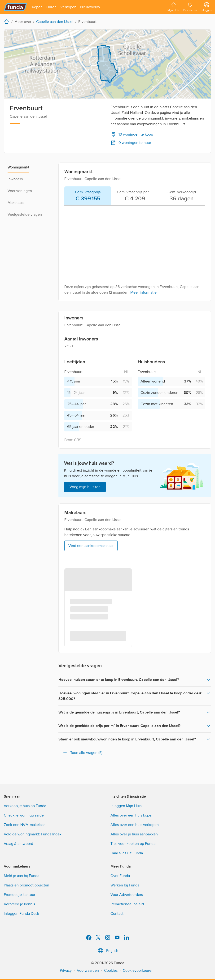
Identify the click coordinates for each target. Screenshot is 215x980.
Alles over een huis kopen (132, 815)
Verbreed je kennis (19, 904)
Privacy (66, 971)
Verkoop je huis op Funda (25, 806)
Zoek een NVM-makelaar (24, 825)
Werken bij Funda (125, 885)
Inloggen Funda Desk (21, 914)
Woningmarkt (18, 167)
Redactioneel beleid (127, 904)
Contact (117, 914)
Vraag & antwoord (18, 844)
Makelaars (16, 203)
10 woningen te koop (132, 134)
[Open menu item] (37, 7)
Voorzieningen (20, 191)
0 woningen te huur (131, 143)
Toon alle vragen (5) (82, 753)
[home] (8, 21)
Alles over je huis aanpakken (134, 834)
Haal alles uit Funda (127, 853)
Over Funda (120, 876)
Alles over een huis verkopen (135, 825)
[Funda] (15, 7)
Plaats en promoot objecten (26, 885)
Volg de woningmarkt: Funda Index (33, 834)
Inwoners (15, 179)
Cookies (111, 971)
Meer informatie (143, 292)
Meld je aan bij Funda (22, 876)
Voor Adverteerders (127, 895)
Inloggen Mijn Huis (126, 806)
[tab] (88, 196)
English (107, 951)
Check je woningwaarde (24, 815)
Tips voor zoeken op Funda (133, 844)
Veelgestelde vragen (25, 215)
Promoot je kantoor (20, 895)
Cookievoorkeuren (138, 971)
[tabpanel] (135, 252)
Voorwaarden (88, 971)
